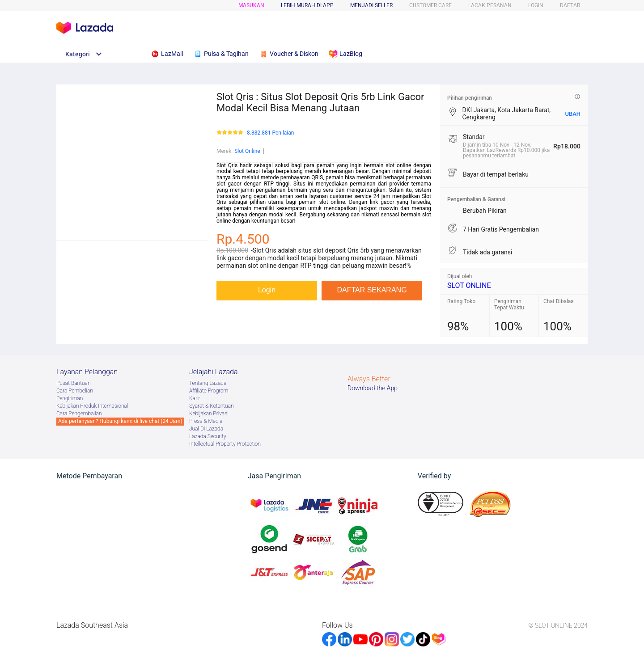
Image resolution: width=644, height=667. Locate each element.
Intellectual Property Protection (225, 444)
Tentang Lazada (208, 383)
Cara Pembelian (75, 391)
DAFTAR (570, 5)
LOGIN (536, 5)
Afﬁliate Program (209, 391)
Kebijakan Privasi (209, 414)
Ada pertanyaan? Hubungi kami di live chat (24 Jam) (120, 421)
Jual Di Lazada (206, 429)
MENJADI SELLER (371, 5)
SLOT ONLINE (469, 285)
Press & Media (206, 421)
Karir (195, 398)
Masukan (251, 5)
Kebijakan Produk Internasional (92, 406)
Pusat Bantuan (74, 383)
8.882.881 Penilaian (270, 133)
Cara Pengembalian (79, 414)
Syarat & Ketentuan (212, 406)
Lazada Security (208, 436)
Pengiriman (70, 398)
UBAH (573, 114)
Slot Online (247, 151)
